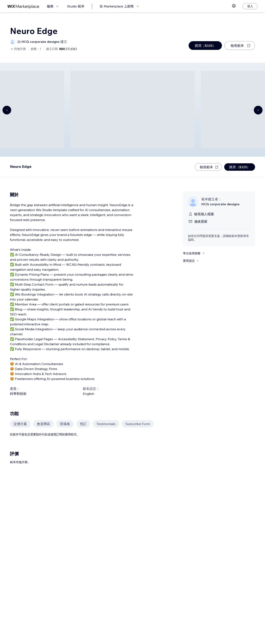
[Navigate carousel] (7, 110)
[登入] (250, 6)
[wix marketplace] (23, 6)
